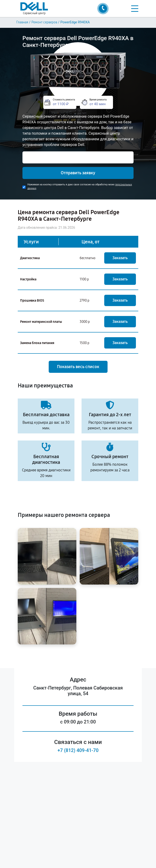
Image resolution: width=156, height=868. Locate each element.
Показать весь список (78, 367)
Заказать (120, 258)
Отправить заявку (78, 173)
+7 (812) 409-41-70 (78, 750)
